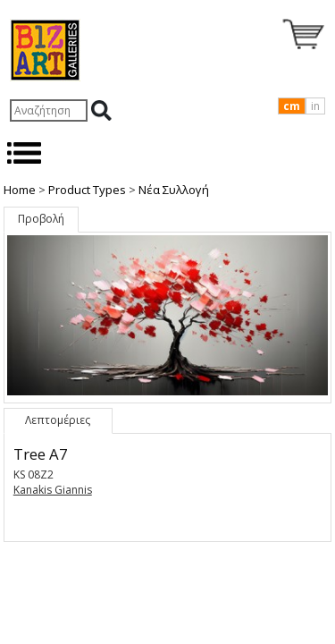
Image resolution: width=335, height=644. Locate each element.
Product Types (87, 190)
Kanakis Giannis (53, 490)
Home (20, 190)
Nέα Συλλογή (174, 190)
